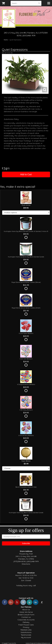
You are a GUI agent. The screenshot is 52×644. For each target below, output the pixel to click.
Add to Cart (26, 174)
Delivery (26, 622)
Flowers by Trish (9, 19)
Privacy (26, 627)
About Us (26, 610)
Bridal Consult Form (26, 615)
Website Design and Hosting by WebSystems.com (38, 643)
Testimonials (26, 635)
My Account (26, 637)
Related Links (26, 630)
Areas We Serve (26, 612)
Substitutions (26, 632)
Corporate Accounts (26, 620)
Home (6, 40)
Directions (26, 564)
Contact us (26, 617)
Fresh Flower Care (26, 625)
